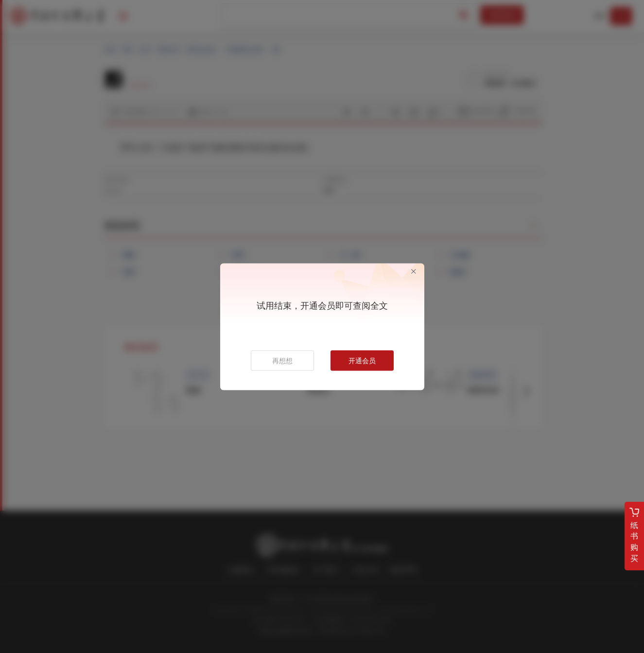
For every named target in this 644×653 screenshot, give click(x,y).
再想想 (282, 360)
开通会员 (362, 360)
